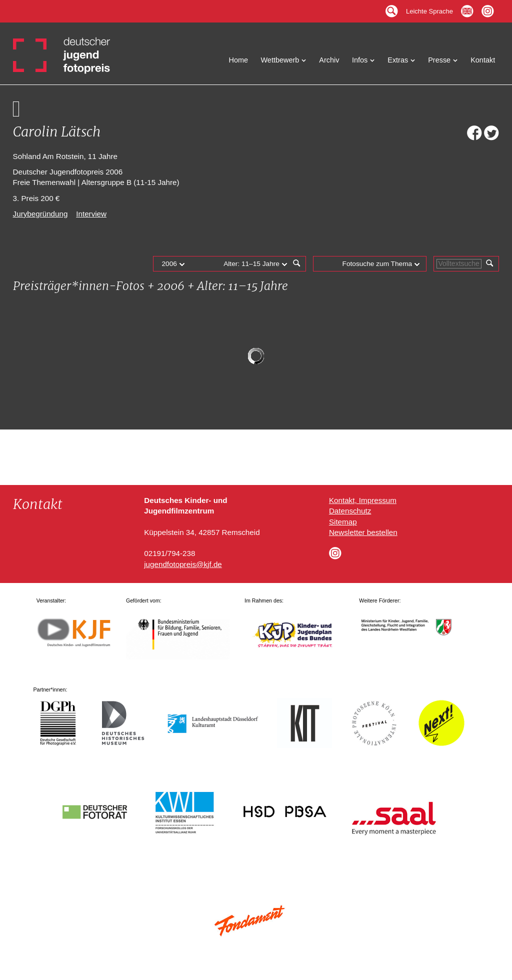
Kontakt (483, 60)
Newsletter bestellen (363, 532)
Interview (91, 214)
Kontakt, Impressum (363, 500)
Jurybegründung (40, 214)
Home (239, 60)
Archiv (329, 60)
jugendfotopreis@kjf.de (183, 564)
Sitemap (343, 522)
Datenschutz (350, 511)
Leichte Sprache (429, 9)
